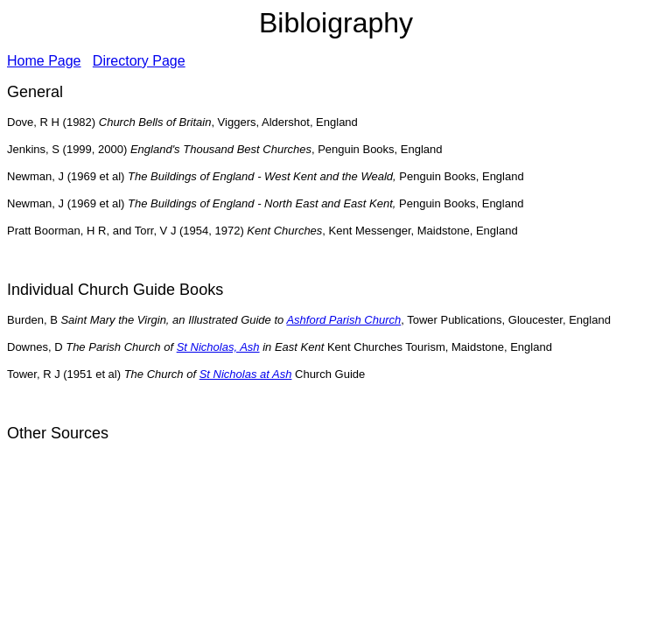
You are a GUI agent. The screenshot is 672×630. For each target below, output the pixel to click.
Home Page (44, 61)
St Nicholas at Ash (246, 374)
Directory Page (139, 61)
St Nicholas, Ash (218, 347)
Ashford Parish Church (343, 320)
